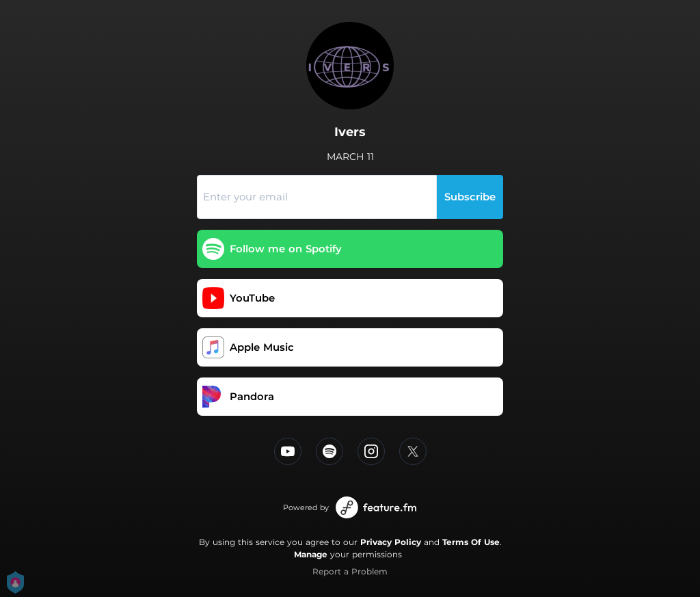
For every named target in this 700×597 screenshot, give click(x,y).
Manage (311, 554)
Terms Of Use (471, 542)
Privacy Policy (391, 542)
